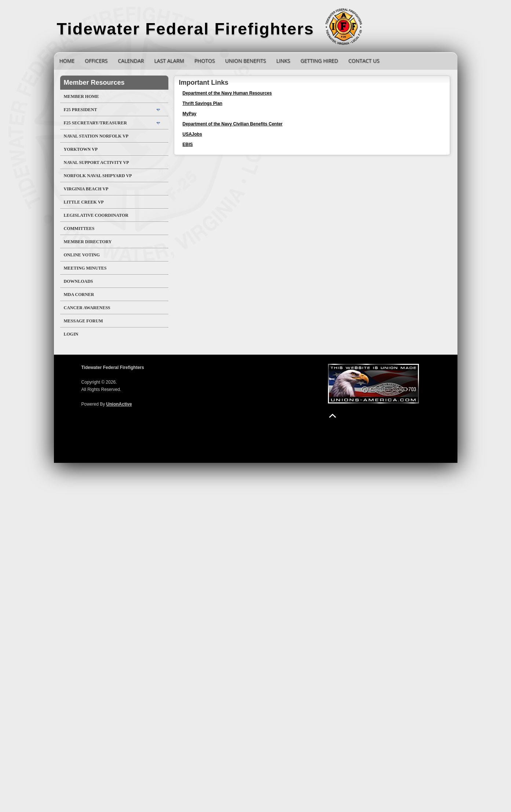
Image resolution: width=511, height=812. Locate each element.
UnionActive (119, 404)
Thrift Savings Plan (203, 103)
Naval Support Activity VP (96, 162)
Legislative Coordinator (96, 215)
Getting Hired (319, 61)
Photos (205, 61)
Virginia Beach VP (86, 189)
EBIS (188, 145)
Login (71, 334)
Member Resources (94, 83)
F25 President (81, 110)
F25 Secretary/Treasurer (95, 123)
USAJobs (192, 134)
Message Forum (83, 321)
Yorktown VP (81, 149)
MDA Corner (79, 295)
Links (283, 61)
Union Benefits (246, 61)
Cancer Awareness (87, 308)
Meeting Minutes (85, 268)
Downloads (79, 281)
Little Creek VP (84, 202)
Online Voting (82, 255)
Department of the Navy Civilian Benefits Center (233, 124)
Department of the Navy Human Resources (227, 93)
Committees (79, 228)
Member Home (81, 96)
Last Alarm (169, 61)
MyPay (190, 114)
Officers (96, 61)
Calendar (131, 61)
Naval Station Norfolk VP (96, 136)
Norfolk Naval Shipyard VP (98, 176)
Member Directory (88, 242)
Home (67, 61)
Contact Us (364, 61)
